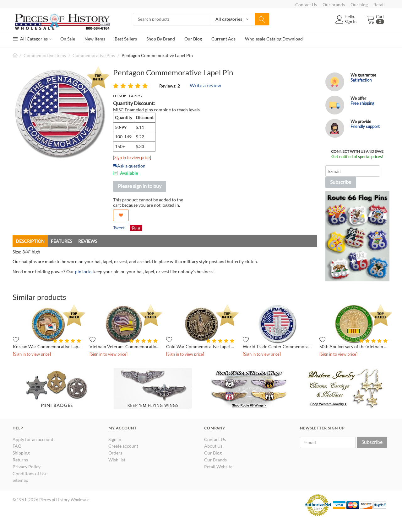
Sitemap (20, 480)
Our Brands (215, 460)
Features (61, 241)
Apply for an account (33, 439)
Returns (20, 460)
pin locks (84, 271)
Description (30, 241)
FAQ (17, 446)
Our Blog (213, 453)
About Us (213, 446)
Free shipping (362, 103)
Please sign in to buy (140, 186)
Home (15, 55)
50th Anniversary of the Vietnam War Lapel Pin (354, 346)
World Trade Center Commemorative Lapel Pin (278, 346)
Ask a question (129, 166)
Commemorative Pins (94, 55)
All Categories (32, 39)
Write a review (205, 85)
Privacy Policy (27, 467)
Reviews (88, 241)
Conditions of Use (30, 473)
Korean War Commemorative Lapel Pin (48, 346)
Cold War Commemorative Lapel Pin (201, 346)
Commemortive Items (45, 55)
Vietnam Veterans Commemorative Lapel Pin (124, 346)
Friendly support (365, 126)
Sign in (115, 439)
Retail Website (218, 467)
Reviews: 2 (170, 86)
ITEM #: (120, 96)
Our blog (359, 5)
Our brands (334, 5)
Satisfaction (361, 80)
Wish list (117, 460)
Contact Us (306, 5)
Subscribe (341, 182)
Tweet (119, 228)
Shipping (21, 453)
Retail (379, 5)
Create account (123, 446)
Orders (115, 453)
